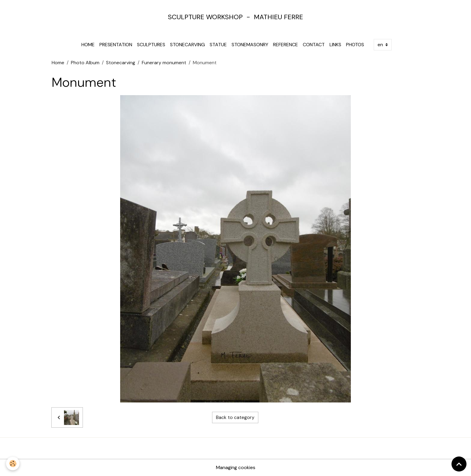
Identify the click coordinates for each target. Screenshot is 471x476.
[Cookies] (13, 464)
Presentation (116, 45)
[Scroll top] (459, 464)
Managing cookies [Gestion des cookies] (236, 467)
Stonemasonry (250, 45)
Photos (355, 45)
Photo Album (85, 63)
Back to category (235, 417)
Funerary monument (164, 63)
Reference (286, 45)
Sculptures (151, 45)
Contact (314, 45)
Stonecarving (187, 45)
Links (335, 45)
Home (88, 45)
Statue (218, 45)
